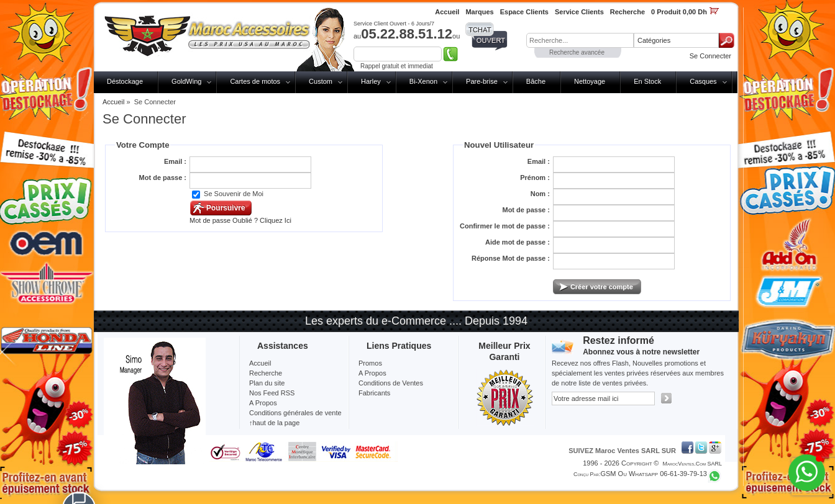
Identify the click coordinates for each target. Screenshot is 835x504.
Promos (370, 363)
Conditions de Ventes (391, 383)
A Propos (372, 373)
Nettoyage (590, 81)
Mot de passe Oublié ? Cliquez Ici (240, 220)
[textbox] (580, 40)
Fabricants (374, 393)
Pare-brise (482, 81)
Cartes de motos (255, 81)
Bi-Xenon (423, 81)
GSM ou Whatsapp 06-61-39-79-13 (654, 474)
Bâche (536, 81)
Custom (321, 81)
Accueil (113, 102)
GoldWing (186, 81)
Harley (371, 81)
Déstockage (125, 81)
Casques (703, 81)
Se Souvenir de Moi (234, 194)
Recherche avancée (577, 52)
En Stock (647, 81)
